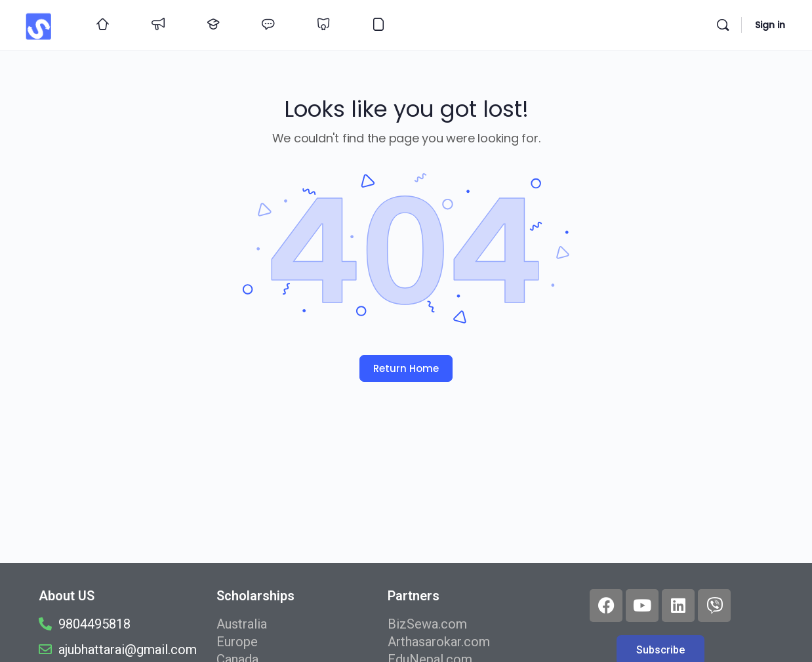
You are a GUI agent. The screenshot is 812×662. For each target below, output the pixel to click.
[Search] (723, 25)
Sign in (770, 25)
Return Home (406, 368)
